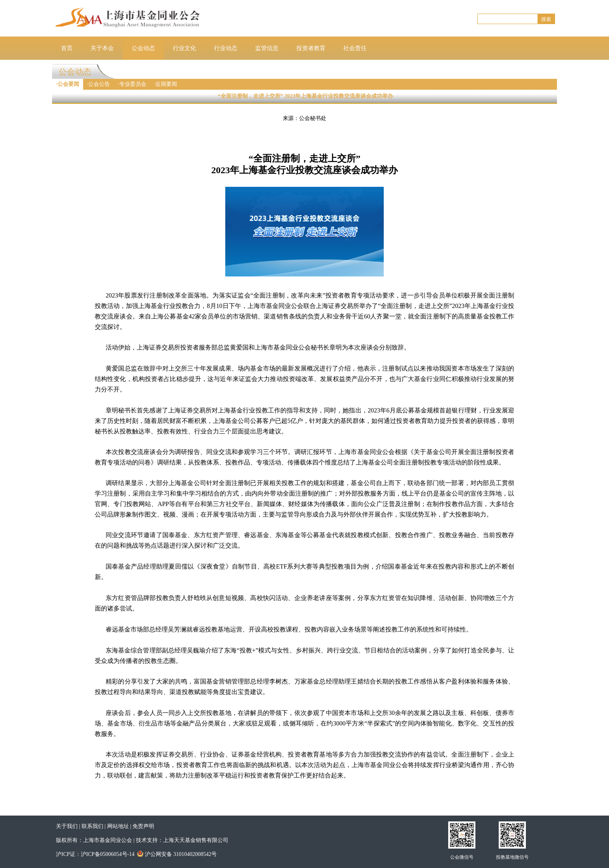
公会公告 (99, 84)
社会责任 (355, 48)
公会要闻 (68, 84)
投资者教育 (311, 48)
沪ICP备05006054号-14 (108, 854)
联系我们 (92, 826)
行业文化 (184, 48)
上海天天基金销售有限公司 (196, 840)
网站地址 (118, 826)
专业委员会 (133, 84)
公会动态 (143, 48)
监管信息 (267, 48)
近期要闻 (166, 84)
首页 (67, 48)
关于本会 (102, 48)
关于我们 (67, 826)
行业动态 (226, 48)
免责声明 (143, 826)
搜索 (546, 19)
